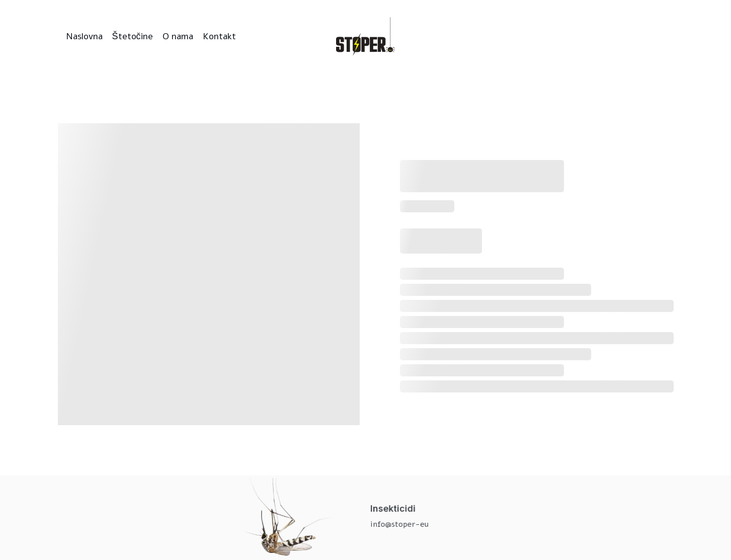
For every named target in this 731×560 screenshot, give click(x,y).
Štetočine (133, 36)
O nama (178, 36)
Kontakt (219, 36)
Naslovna (84, 36)
